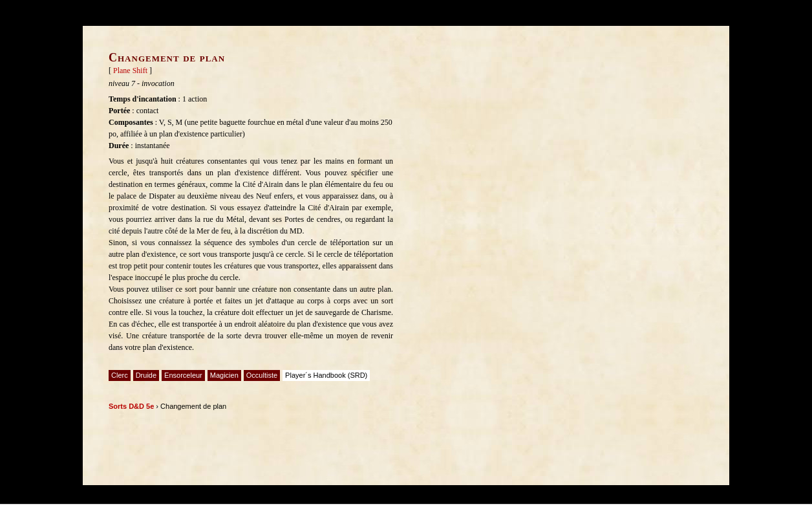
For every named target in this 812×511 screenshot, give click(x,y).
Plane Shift (130, 71)
